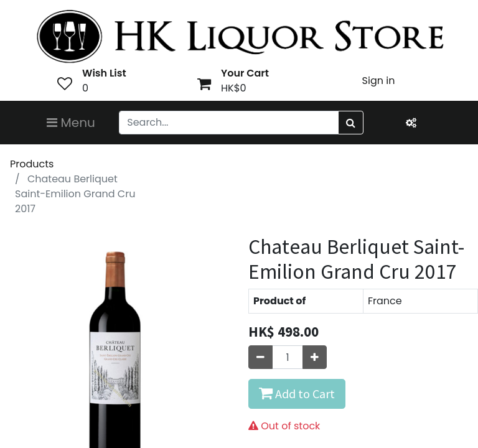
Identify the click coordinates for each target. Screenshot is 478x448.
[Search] (351, 123)
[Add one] (315, 357)
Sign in (379, 81)
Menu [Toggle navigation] (71, 123)
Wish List (104, 73)
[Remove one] (260, 357)
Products (32, 164)
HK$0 (234, 88)
